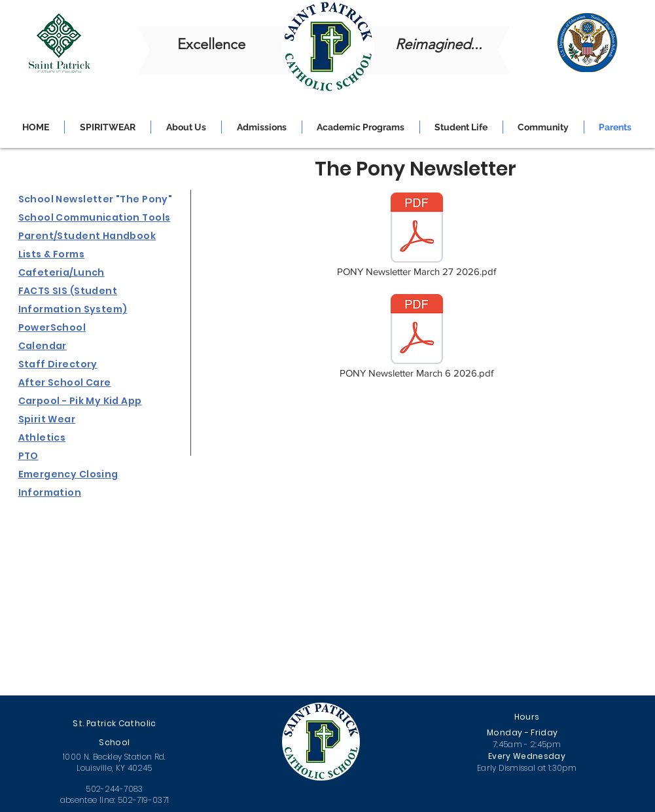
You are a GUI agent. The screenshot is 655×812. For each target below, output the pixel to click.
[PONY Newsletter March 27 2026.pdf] (417, 236)
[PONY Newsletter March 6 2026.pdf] (417, 337)
